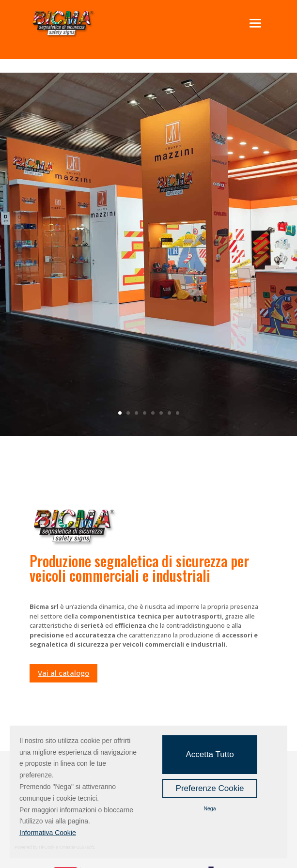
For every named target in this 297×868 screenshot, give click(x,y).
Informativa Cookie (48, 833)
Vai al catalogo (63, 673)
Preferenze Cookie (210, 788)
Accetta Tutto (210, 754)
